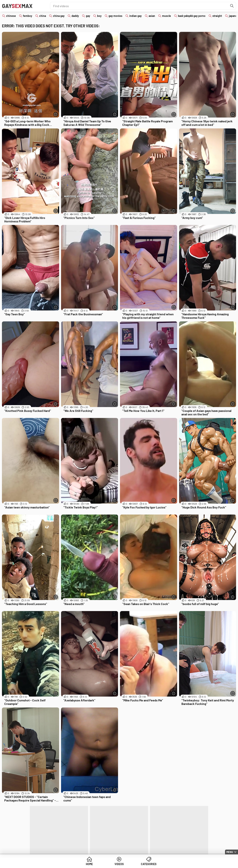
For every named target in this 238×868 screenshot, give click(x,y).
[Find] (232, 6)
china (43, 16)
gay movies (115, 16)
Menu (230, 852)
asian (152, 16)
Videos (119, 864)
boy (99, 16)
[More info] (56, 114)
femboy (28, 16)
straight (217, 16)
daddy (75, 16)
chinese (11, 16)
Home (89, 864)
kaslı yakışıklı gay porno (192, 16)
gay (88, 16)
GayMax (17, 6)
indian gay (135, 16)
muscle (166, 16)
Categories (149, 864)
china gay (59, 16)
